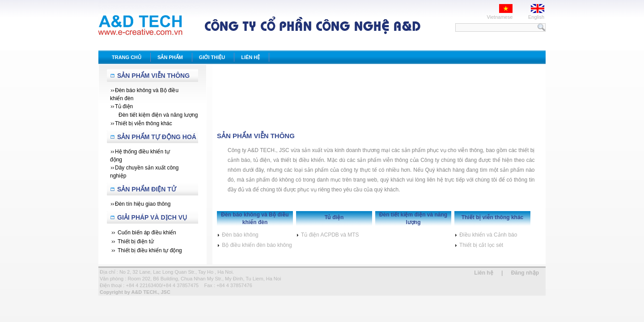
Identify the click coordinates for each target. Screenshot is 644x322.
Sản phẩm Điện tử (147, 189)
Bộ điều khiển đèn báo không (254, 245)
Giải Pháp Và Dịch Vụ (152, 217)
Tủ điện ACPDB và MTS (327, 235)
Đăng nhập (525, 273)
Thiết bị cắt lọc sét (479, 245)
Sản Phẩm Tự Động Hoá (157, 137)
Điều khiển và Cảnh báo (486, 235)
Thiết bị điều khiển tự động (150, 250)
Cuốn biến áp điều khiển (147, 233)
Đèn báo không (238, 235)
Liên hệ (483, 273)
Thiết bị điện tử (136, 241)
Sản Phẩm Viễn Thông (153, 76)
